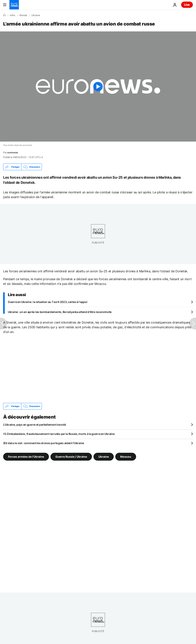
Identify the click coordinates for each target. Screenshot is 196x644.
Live (187, 5)
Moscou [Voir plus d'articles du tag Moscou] (126, 457)
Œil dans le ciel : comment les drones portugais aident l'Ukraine (44, 443)
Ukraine (36, 15)
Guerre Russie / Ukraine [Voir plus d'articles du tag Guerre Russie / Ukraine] (71, 457)
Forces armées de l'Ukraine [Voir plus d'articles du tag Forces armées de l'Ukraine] (26, 457)
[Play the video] (98, 86)
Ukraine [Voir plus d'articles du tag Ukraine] (104, 457)
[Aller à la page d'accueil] (14, 5)
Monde (23, 15)
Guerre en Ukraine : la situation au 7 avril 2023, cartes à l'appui (48, 302)
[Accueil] (4, 15)
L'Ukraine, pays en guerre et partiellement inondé (34, 425)
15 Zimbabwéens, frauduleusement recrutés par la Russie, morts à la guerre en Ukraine (59, 434)
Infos (12, 15)
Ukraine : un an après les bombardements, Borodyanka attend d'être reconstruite (60, 312)
